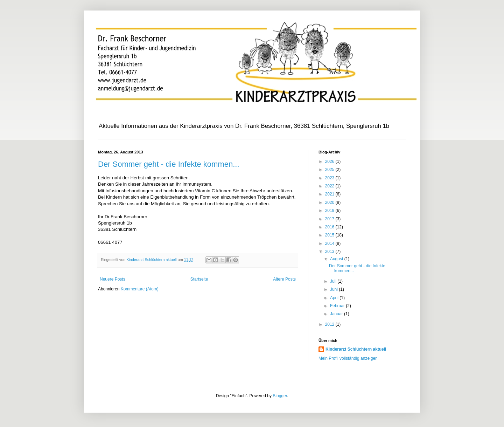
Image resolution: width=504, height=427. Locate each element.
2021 (330, 194)
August (337, 259)
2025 (330, 170)
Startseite (199, 279)
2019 (330, 211)
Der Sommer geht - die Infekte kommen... (169, 164)
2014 (330, 243)
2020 (330, 202)
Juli (334, 281)
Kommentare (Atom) (140, 289)
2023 (330, 178)
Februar (338, 306)
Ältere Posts (284, 279)
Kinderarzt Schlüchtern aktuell (356, 349)
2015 (330, 235)
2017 (330, 219)
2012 (330, 324)
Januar (337, 314)
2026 (330, 161)
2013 (330, 252)
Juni (334, 289)
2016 (330, 227)
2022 (330, 186)
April (335, 298)
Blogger (280, 396)
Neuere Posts (113, 279)
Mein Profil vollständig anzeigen (348, 358)
